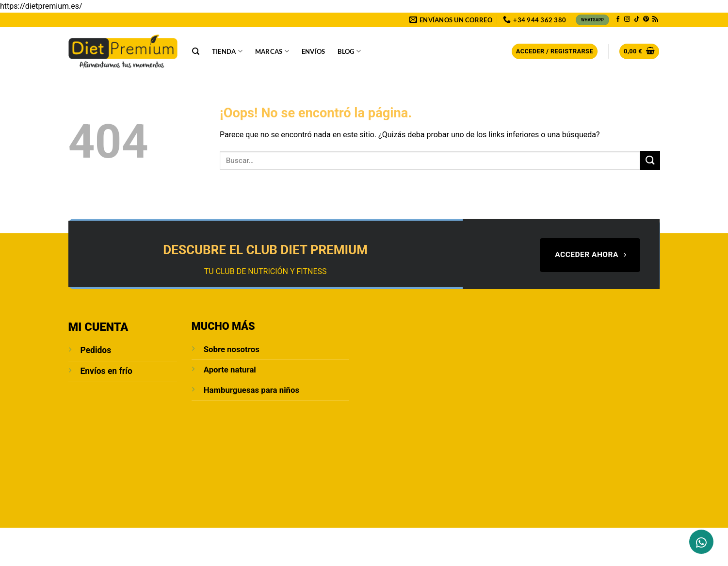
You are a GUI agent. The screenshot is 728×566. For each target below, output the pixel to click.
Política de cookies (438, 538)
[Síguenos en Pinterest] (646, 19)
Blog (349, 51)
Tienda (227, 51)
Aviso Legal (210, 538)
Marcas (272, 51)
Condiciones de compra (359, 538)
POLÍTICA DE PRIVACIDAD (275, 538)
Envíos (314, 51)
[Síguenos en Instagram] (627, 19)
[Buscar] (196, 51)
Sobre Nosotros (96, 538)
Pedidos (96, 350)
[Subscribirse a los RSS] (655, 19)
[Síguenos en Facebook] (618, 19)
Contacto (146, 538)
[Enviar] (650, 160)
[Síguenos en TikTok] (637, 19)
